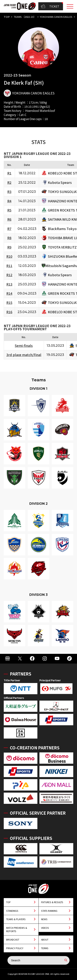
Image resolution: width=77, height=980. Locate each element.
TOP (7, 17)
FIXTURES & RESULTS (52, 902)
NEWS (44, 919)
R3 (9, 192)
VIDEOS (45, 928)
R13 (9, 284)
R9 (9, 247)
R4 (9, 201)
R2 (9, 182)
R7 (9, 229)
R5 (9, 210)
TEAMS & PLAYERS (16, 919)
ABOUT (45, 940)
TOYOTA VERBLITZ (62, 247)
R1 (9, 173)
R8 (9, 238)
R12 (9, 275)
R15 (9, 303)
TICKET (50, 6)
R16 (9, 312)
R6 (9, 219)
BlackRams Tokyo (62, 229)
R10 (9, 256)
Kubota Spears (60, 183)
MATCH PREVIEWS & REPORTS (17, 929)
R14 (9, 293)
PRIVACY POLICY (15, 948)
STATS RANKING (49, 911)
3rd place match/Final (24, 355)
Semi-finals (24, 346)
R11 (9, 266)
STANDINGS (12, 911)
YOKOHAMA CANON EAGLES (56, 17)
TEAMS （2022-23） (25, 17)
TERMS (45, 948)
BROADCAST (13, 940)
